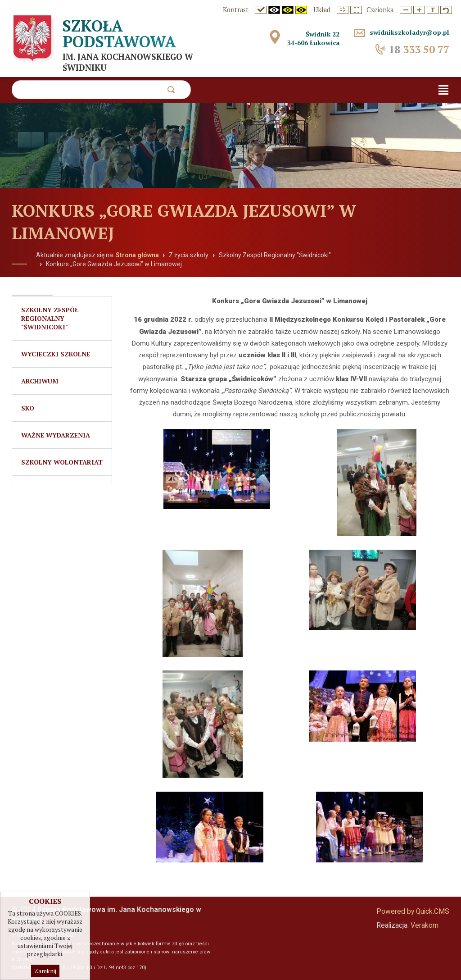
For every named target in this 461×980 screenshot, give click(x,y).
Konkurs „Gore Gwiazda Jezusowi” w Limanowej (114, 264)
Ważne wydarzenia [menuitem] (56, 435)
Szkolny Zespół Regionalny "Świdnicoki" (275, 255)
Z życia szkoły (189, 255)
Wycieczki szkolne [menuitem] (56, 354)
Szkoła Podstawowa (119, 34)
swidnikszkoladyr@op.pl (409, 32)
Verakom (425, 925)
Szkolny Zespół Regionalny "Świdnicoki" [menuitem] (50, 318)
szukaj (171, 92)
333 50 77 (419, 49)
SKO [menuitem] (28, 408)
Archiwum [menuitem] (40, 381)
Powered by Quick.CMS (413, 912)
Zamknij (45, 971)
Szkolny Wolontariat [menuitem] (62, 462)
